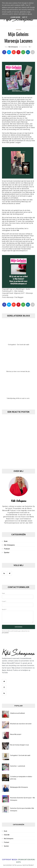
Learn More (15, 17)
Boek (6, 541)
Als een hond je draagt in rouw (20, 745)
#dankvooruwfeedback (17, 713)
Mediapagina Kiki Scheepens (19, 787)
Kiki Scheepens (13, 47)
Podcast (7, 549)
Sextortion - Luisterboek (18, 766)
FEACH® (7, 835)
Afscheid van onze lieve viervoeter (21, 724)
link (18, 230)
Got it (25, 17)
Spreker (18, 30)
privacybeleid (5, 633)
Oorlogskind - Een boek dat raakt (20, 755)
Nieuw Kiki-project (16, 734)
